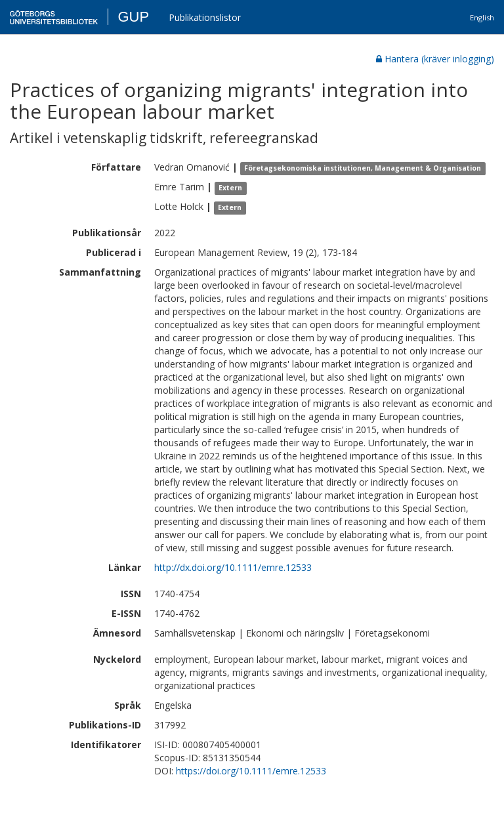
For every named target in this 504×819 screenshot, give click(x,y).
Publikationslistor (205, 17)
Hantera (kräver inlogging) (435, 59)
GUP (133, 17)
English (482, 17)
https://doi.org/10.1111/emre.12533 (251, 771)
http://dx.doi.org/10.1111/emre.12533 (233, 567)
